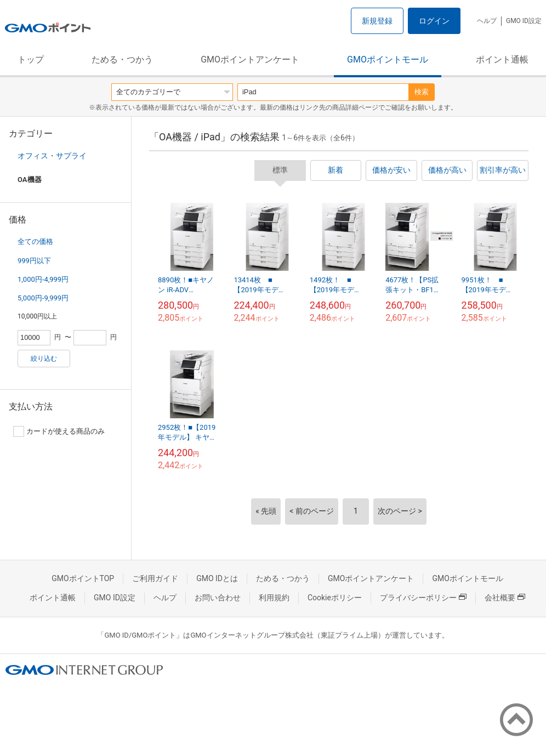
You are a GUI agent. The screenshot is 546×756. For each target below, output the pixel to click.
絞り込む (44, 359)
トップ (31, 59)
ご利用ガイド (155, 578)
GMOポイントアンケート (250, 59)
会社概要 (505, 598)
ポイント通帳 (502, 59)
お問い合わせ (218, 598)
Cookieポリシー (335, 598)
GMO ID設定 (524, 21)
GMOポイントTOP (83, 578)
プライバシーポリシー (423, 598)
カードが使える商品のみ (59, 431)
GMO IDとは (217, 578)
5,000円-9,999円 (43, 298)
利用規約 (274, 598)
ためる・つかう (122, 59)
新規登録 (377, 21)
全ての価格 (35, 241)
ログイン (434, 21)
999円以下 (34, 261)
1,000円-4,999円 (43, 279)
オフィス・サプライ (52, 156)
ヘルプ (487, 21)
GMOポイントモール (388, 59)
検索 (422, 92)
